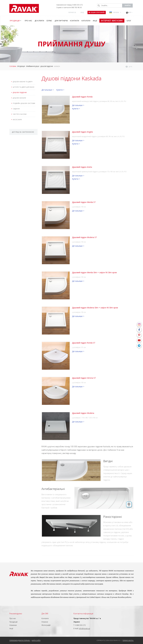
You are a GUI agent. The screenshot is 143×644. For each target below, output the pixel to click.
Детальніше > (48, 90)
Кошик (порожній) (97, 12)
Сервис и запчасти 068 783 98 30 (69, 7)
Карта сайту (36, 640)
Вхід (82, 12)
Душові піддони (47, 66)
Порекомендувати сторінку (20, 640)
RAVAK (24, 8)
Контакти (45, 618)
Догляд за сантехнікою (23, 132)
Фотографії (46, 625)
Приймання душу (33, 66)
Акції (11, 628)
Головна (13, 66)
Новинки (13, 625)
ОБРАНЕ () (72, 12)
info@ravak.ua (84, 628)
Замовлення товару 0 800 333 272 (70, 5)
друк (131, 67)
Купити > (60, 90)
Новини (45, 622)
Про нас (13, 618)
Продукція (21, 66)
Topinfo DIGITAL (128, 640)
